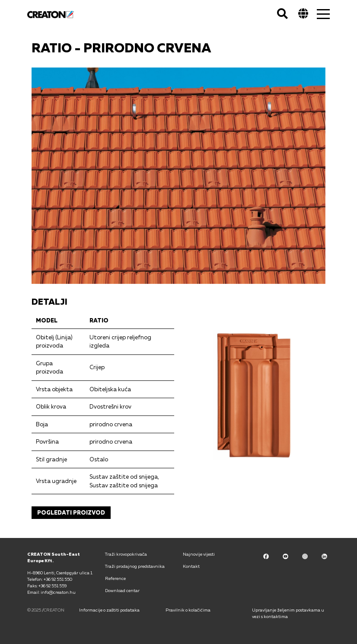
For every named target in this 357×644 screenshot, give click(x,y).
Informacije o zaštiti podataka (109, 610)
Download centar (122, 590)
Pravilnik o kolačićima (188, 610)
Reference (115, 578)
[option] (178, 176)
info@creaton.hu (58, 592)
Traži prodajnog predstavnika (135, 566)
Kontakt (191, 566)
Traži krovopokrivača (126, 554)
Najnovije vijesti (199, 554)
